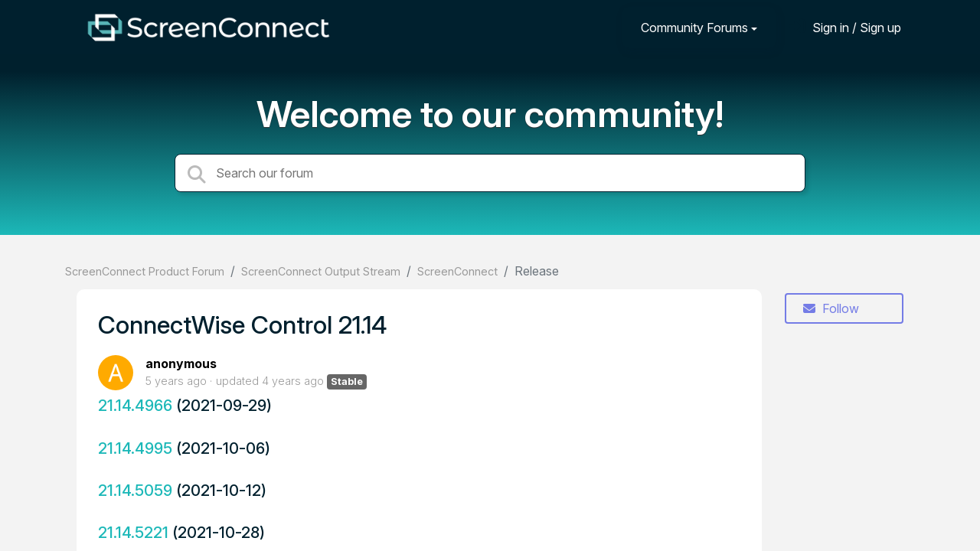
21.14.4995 (135, 448)
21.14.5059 (135, 490)
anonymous (181, 364)
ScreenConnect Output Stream (321, 271)
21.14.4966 (135, 405)
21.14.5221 (133, 532)
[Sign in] (845, 27)
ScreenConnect (457, 271)
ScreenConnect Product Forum (145, 271)
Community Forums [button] (694, 28)
